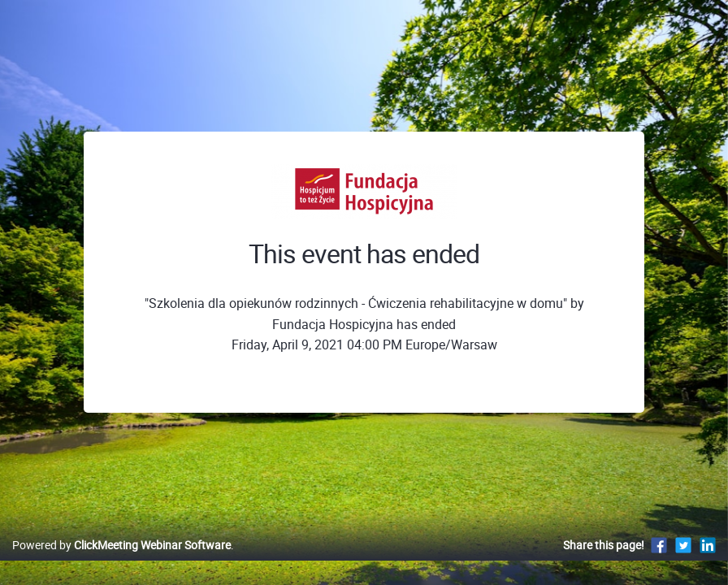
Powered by (121, 562)
